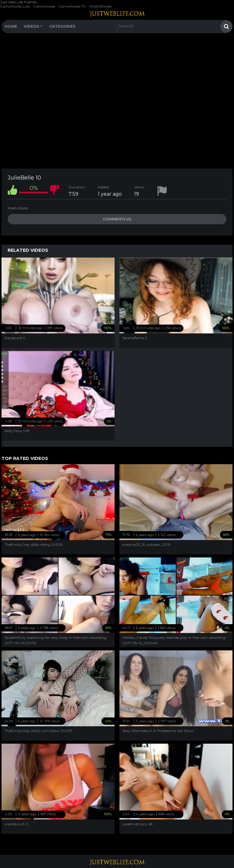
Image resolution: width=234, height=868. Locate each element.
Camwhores (44, 6)
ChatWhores (100, 6)
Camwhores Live (15, 6)
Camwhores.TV (72, 6)
